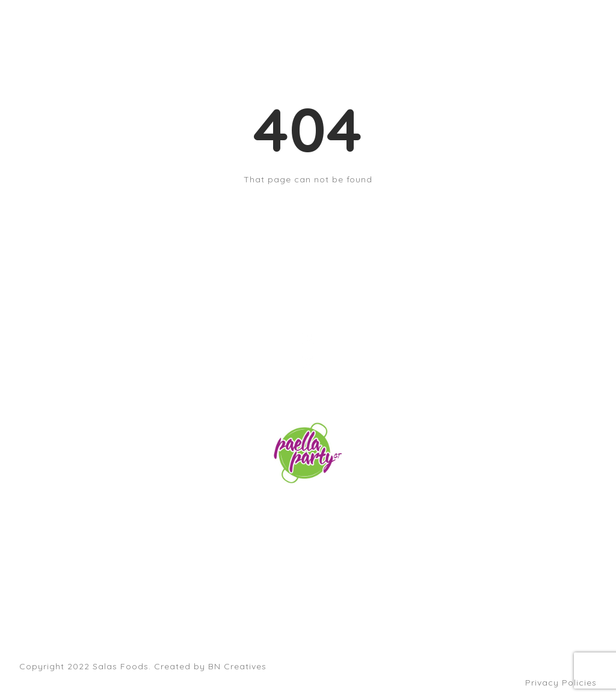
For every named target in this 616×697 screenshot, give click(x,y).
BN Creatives (237, 666)
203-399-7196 (308, 525)
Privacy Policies (561, 683)
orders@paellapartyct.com (308, 509)
